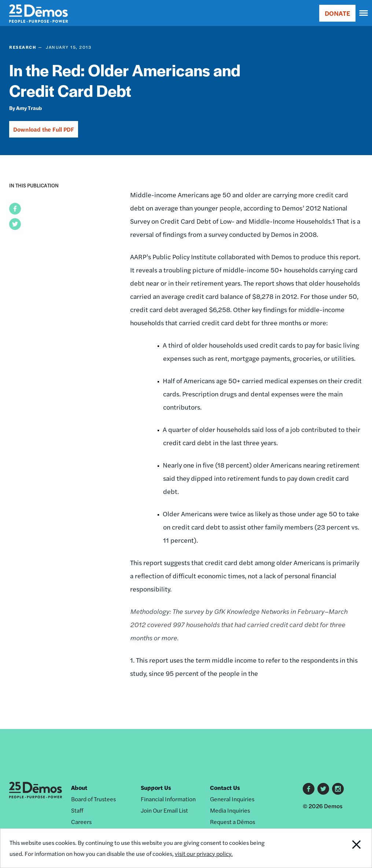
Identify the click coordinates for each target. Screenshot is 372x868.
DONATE (337, 13)
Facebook (309, 789)
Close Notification (337, 848)
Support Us (156, 788)
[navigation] (364, 13)
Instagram (338, 789)
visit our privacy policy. (204, 854)
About (79, 788)
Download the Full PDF (44, 129)
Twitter (323, 789)
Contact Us (225, 788)
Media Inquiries (230, 810)
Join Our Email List (164, 810)
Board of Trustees (93, 799)
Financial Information (168, 799)
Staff (77, 810)
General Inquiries (232, 799)
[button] (15, 209)
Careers (81, 822)
